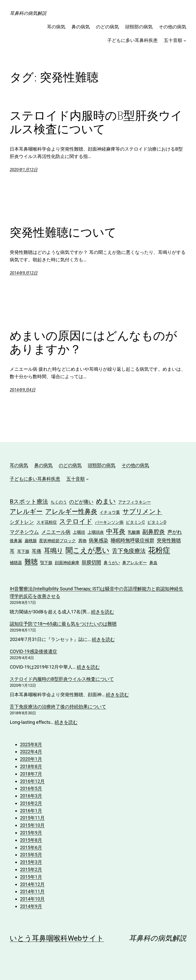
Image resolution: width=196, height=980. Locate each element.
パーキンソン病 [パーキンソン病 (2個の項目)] (109, 522)
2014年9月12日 (24, 273)
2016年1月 (31, 811)
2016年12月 (32, 781)
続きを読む (103, 612)
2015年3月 (31, 862)
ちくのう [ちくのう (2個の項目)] (59, 502)
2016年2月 (31, 803)
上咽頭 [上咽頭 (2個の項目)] (79, 532)
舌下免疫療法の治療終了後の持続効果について (58, 707)
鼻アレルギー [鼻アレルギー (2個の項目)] (134, 563)
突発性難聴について (63, 232)
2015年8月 (31, 840)
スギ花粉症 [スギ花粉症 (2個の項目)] (47, 522)
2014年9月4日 (22, 390)
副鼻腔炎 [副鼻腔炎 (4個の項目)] (154, 532)
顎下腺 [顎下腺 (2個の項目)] (46, 563)
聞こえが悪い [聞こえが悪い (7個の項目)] (88, 550)
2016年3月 (31, 796)
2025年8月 (31, 744)
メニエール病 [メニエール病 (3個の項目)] (56, 532)
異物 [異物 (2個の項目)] (82, 541)
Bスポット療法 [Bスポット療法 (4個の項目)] (29, 501)
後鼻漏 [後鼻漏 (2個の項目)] (16, 541)
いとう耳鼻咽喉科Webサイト (57, 938)
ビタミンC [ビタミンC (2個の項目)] (135, 522)
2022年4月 (31, 752)
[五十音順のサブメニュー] (185, 41)
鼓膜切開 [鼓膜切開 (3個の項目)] (91, 562)
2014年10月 (32, 899)
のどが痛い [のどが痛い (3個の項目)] (81, 502)
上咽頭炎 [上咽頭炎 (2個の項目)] (96, 532)
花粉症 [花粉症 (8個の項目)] (159, 550)
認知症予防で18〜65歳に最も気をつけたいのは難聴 (63, 624)
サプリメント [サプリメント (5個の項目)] (142, 511)
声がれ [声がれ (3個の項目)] (175, 532)
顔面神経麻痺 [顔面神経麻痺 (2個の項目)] (67, 563)
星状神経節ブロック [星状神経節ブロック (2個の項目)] (57, 541)
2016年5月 (31, 788)
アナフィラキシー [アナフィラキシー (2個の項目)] (134, 502)
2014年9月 (31, 906)
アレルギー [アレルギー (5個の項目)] (26, 511)
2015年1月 (31, 877)
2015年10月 (32, 825)
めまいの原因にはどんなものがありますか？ (93, 342)
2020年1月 (31, 759)
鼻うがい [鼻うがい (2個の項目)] (112, 563)
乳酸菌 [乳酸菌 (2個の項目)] (134, 532)
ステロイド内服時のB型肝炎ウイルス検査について (96, 122)
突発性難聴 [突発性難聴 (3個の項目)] (169, 540)
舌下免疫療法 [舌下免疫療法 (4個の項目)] (129, 551)
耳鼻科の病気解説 (28, 13)
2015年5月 (31, 855)
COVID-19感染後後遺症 (33, 651)
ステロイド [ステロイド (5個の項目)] (76, 521)
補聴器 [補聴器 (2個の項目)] (16, 563)
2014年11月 (32, 891)
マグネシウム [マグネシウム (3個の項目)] (24, 532)
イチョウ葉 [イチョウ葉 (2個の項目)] (110, 512)
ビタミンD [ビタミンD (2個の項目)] (157, 522)
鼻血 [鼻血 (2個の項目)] (153, 563)
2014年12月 (32, 884)
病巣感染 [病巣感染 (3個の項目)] (99, 540)
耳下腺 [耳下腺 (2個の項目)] (23, 551)
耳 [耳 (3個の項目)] (12, 551)
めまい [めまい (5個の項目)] (106, 501)
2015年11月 (32, 818)
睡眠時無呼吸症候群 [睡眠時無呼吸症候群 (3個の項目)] (133, 540)
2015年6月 (31, 847)
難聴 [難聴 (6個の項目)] (31, 562)
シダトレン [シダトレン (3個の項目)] (22, 522)
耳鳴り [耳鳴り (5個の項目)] (54, 551)
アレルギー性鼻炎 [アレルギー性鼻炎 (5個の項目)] (71, 511)
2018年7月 (31, 774)
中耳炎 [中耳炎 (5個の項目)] (116, 531)
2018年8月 (31, 766)
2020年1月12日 (24, 170)
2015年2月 (31, 869)
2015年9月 (31, 833)
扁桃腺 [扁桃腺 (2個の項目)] (31, 541)
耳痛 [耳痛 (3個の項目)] (36, 551)
